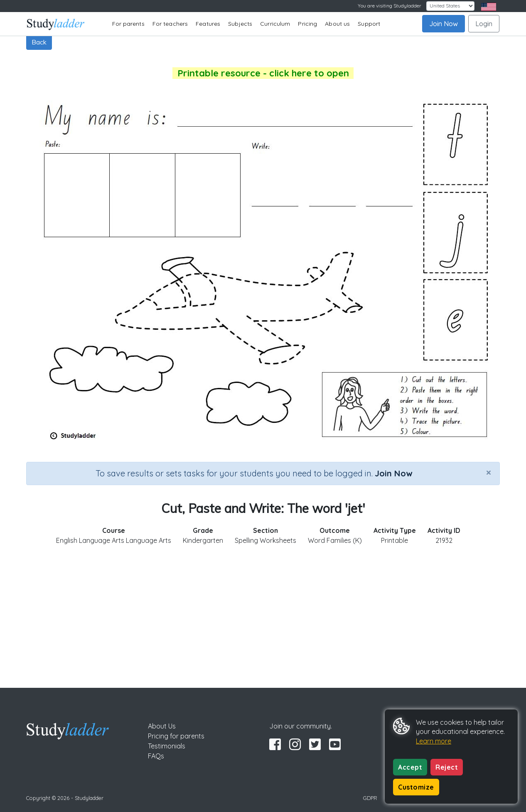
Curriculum (275, 24)
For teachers (170, 24)
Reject (447, 767)
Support (369, 24)
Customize (416, 787)
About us (337, 24)
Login (484, 24)
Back (39, 42)
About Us (162, 726)
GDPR (370, 798)
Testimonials (167, 746)
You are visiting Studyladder (390, 6)
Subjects (240, 24)
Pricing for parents (176, 736)
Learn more (434, 741)
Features (208, 24)
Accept (410, 767)
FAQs (156, 756)
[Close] (489, 472)
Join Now (444, 24)
